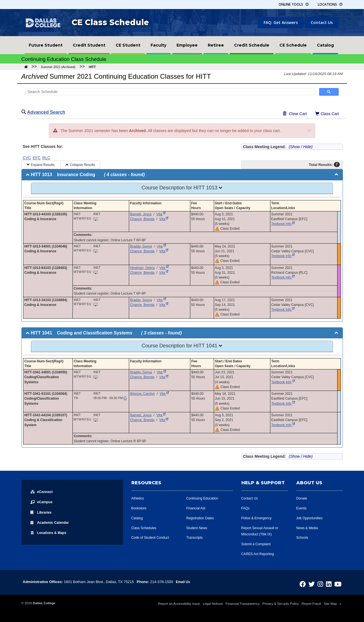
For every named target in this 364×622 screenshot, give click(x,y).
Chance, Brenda (142, 219)
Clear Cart (295, 114)
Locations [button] (330, 4)
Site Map (330, 604)
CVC (27, 158)
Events (302, 508)
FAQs (246, 508)
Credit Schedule (252, 45)
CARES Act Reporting (259, 554)
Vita (161, 214)
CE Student (128, 45)
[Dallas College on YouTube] (339, 583)
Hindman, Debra (142, 268)
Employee (187, 45)
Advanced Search (46, 112)
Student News (198, 528)
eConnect (43, 492)
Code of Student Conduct (152, 537)
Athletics (138, 498)
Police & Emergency (258, 518)
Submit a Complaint (257, 544)
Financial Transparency (243, 604)
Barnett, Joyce (141, 214)
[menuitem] (46, 45)
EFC (37, 158)
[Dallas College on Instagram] (325, 583)
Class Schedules (145, 528)
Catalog (325, 45)
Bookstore (140, 508)
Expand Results (41, 165)
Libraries (42, 512)
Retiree (216, 45)
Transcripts (195, 537)
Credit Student (89, 45)
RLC (46, 158)
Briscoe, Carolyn (142, 394)
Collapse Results (80, 165)
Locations (51, 532)
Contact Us (322, 22)
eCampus (43, 502)
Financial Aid (197, 508)
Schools (303, 537)
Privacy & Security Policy (281, 604)
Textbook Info (283, 224)
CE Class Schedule (110, 22)
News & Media (308, 528)
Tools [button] (294, 4)
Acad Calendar (52, 522)
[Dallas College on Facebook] (310, 583)
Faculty (158, 45)
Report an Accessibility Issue (179, 604)
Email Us (183, 582)
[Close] (309, 130)
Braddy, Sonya (141, 246)
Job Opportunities (311, 518)
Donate (302, 498)
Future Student (46, 45)
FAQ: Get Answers (281, 22)
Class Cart (329, 113)
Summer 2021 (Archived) (58, 67)
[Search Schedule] (170, 92)
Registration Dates (201, 518)
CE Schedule (293, 45)
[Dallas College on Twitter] (318, 583)
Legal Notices (213, 604)
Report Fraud (311, 604)
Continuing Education (204, 498)
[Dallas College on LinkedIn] (332, 583)
